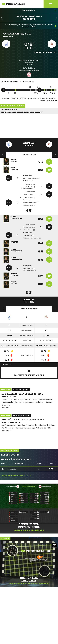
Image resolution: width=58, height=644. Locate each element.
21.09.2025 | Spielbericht (9, 110)
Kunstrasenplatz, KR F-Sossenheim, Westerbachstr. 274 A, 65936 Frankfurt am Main (31, 26)
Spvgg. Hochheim (45, 52)
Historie (3, 308)
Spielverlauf (29, 155)
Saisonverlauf (55, 308)
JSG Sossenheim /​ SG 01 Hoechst (17, 35)
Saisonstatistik (29, 309)
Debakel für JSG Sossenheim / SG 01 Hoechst (22, 112)
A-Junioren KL (39, 11)
